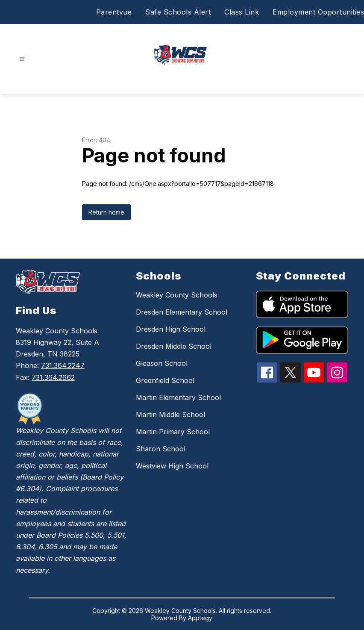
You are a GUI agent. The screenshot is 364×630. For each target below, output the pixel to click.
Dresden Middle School (174, 346)
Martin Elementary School (178, 397)
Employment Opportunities (318, 12)
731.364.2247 (63, 365)
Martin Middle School (170, 415)
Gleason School (162, 363)
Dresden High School (171, 329)
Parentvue (114, 12)
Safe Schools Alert (178, 12)
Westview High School (172, 466)
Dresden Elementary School (182, 312)
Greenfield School (165, 380)
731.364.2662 (53, 377)
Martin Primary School (173, 432)
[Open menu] (22, 59)
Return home (106, 212)
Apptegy (200, 618)
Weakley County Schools (177, 295)
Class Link (242, 12)
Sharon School (161, 449)
